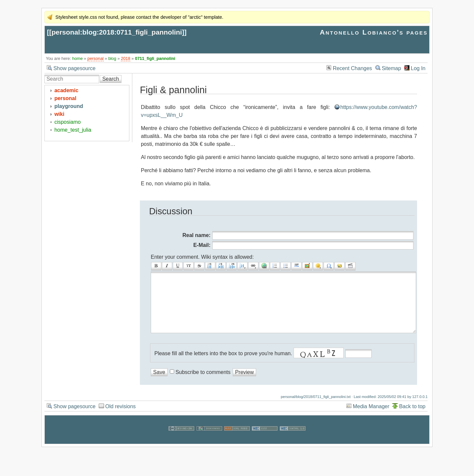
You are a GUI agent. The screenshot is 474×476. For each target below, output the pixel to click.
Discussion (171, 211)
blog (112, 58)
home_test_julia (73, 130)
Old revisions (120, 420)
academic (66, 90)
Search (111, 79)
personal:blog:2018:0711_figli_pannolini (117, 32)
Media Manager (371, 420)
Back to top (412, 420)
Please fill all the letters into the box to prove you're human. (223, 367)
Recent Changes (352, 68)
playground (69, 106)
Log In (418, 68)
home (77, 58)
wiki (59, 114)
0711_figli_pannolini (155, 58)
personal (96, 58)
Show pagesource (74, 68)
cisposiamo (67, 122)
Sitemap (392, 68)
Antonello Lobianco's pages (374, 32)
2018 (125, 58)
